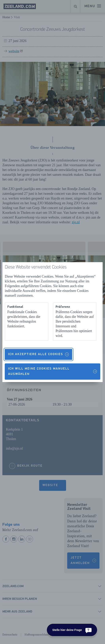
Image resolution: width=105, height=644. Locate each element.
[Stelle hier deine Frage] (72, 630)
